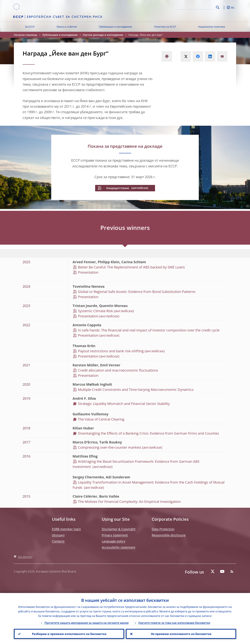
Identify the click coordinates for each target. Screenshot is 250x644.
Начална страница (25, 35)
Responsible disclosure (169, 535)
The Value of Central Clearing (102, 419)
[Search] (197, 7)
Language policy (114, 541)
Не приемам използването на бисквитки (181, 634)
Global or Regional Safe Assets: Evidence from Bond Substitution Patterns (137, 292)
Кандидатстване (118, 188)
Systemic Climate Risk (95, 311)
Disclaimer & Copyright (119, 529)
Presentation (88, 272)
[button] (224, 7)
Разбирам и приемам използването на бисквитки (69, 634)
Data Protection (163, 529)
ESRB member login (66, 529)
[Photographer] (247, 206)
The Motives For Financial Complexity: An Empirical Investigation (130, 502)
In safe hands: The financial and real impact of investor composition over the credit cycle (149, 330)
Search (218, 7)
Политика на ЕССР (165, 27)
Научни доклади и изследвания (103, 35)
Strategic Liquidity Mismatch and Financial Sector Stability (124, 404)
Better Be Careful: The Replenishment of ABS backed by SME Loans (131, 267)
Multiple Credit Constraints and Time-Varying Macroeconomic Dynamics (136, 390)
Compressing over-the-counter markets (110, 447)
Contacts (58, 541)
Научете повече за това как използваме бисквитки (174, 623)
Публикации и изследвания (115, 27)
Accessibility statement (118, 547)
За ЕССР (30, 27)
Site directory (25, 557)
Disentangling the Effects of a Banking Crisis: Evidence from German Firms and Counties (149, 433)
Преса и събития (67, 27)
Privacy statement (115, 535)
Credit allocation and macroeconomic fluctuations (118, 370)
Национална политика (212, 27)
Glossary (58, 535)
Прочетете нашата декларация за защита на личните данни (87, 623)
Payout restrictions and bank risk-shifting (111, 351)
